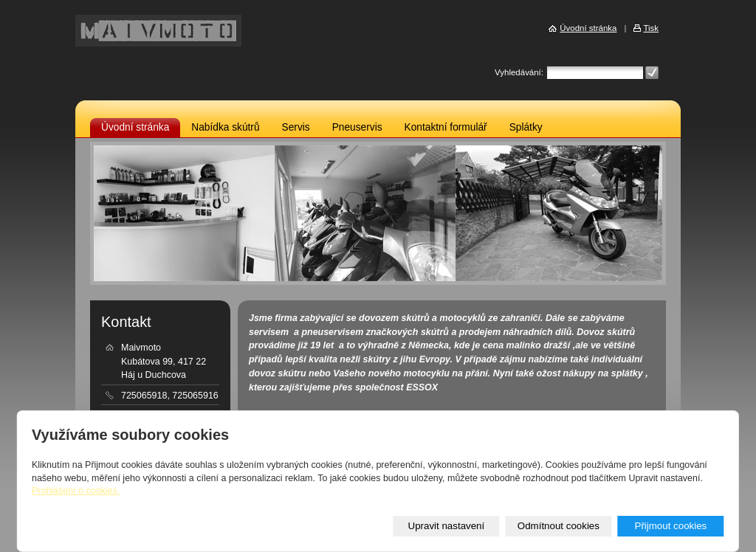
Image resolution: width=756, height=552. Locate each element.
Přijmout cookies (670, 526)
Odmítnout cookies (559, 526)
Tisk (651, 28)
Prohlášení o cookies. (76, 491)
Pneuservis (357, 127)
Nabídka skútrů (225, 127)
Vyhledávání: (519, 72)
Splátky (526, 127)
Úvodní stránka (135, 127)
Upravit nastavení (447, 526)
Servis (296, 127)
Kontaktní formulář (446, 127)
